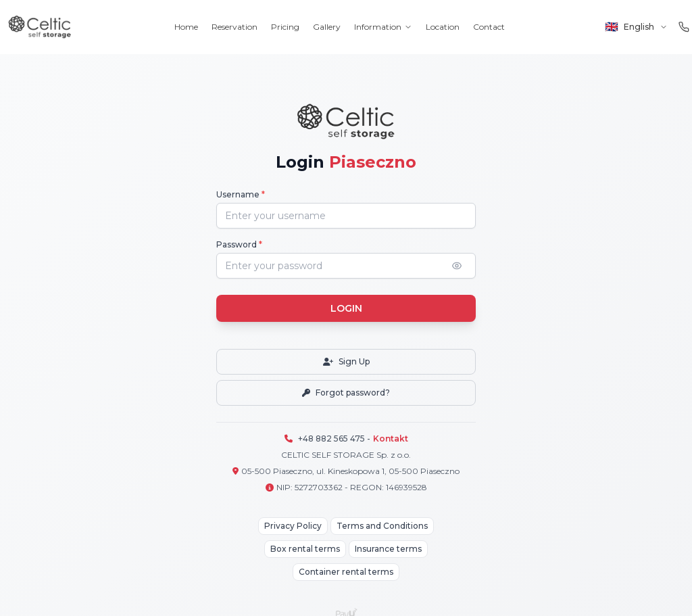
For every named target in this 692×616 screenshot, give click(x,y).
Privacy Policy (293, 526)
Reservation (234, 27)
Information (383, 27)
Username (241, 194)
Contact (489, 27)
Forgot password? (346, 393)
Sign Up (346, 361)
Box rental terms (305, 549)
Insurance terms (388, 549)
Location (443, 27)
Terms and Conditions (382, 526)
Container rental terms (346, 572)
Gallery (327, 27)
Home (186, 27)
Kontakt (391, 439)
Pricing (285, 27)
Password (239, 244)
